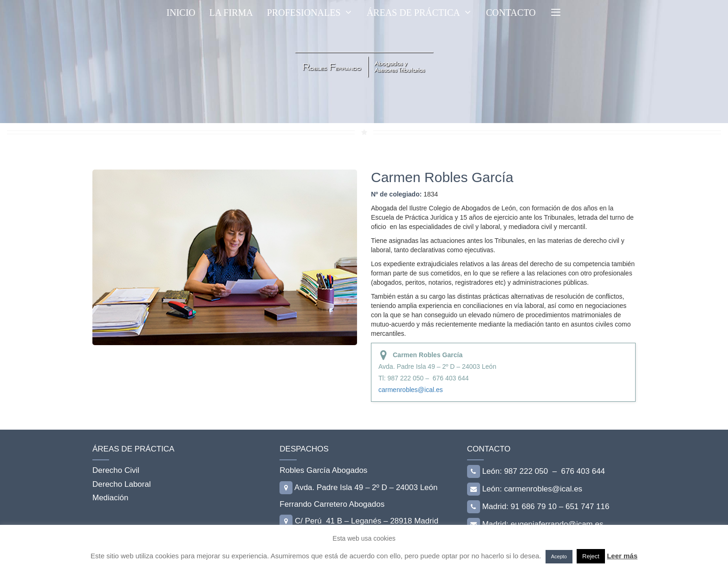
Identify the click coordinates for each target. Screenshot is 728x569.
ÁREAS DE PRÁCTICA (423, 13)
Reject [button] (591, 556)
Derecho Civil (116, 470)
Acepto (559, 556)
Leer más (622, 556)
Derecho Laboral (122, 484)
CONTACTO (511, 13)
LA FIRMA (231, 13)
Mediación (110, 498)
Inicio (181, 13)
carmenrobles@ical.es (411, 390)
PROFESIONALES (313, 13)
